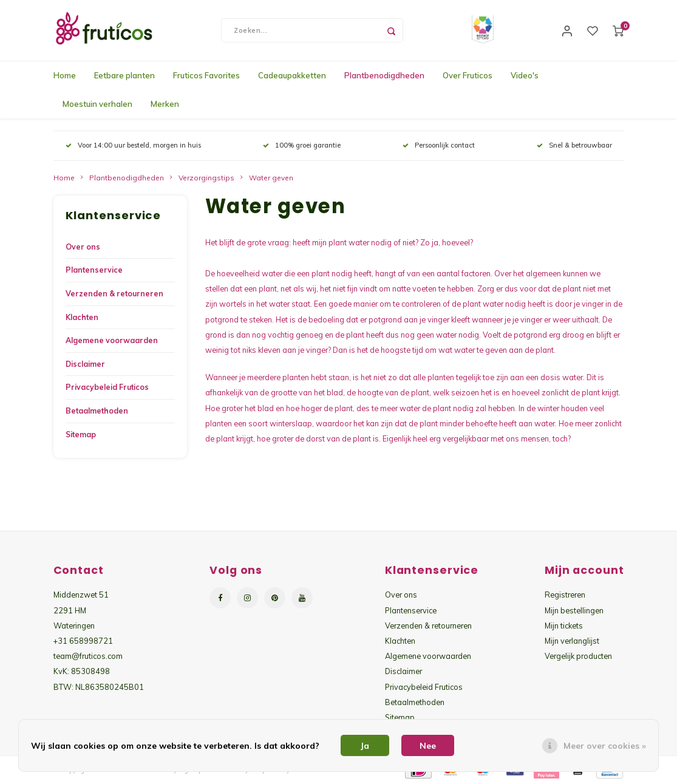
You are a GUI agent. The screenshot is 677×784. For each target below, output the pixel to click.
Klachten (82, 317)
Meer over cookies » (605, 746)
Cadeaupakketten (292, 75)
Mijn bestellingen (574, 610)
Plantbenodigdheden (384, 75)
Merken (165, 104)
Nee (428, 746)
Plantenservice (94, 270)
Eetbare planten (124, 75)
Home (65, 75)
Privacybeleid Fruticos (107, 387)
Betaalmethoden (97, 411)
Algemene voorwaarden (112, 340)
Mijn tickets (564, 625)
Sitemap (81, 435)
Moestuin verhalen (97, 104)
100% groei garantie (302, 145)
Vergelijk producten (578, 656)
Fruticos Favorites (206, 75)
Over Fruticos (468, 75)
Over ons (83, 247)
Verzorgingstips (206, 178)
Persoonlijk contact (439, 145)
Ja (365, 746)
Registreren (565, 595)
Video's (525, 75)
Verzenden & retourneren (114, 294)
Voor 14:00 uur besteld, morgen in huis (133, 145)
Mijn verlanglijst (572, 641)
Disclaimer (85, 364)
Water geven (271, 178)
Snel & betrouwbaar (574, 145)
